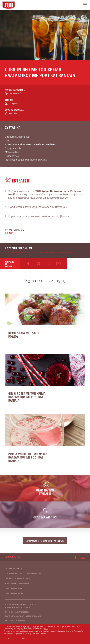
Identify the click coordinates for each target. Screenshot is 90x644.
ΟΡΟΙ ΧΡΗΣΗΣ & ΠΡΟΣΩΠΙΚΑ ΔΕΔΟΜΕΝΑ (23, 573)
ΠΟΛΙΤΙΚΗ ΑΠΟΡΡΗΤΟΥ (15, 593)
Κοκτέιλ (9, 233)
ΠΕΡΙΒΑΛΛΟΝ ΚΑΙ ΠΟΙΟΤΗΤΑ (17, 578)
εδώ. (46, 629)
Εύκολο (13, 113)
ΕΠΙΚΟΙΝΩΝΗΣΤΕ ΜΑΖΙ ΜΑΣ (17, 583)
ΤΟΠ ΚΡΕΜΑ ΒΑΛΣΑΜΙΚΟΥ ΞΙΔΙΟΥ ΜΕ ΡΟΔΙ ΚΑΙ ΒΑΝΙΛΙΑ (38, 252)
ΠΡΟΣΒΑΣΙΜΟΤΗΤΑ (13, 568)
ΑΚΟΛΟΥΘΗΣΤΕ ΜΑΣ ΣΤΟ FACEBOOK (45, 541)
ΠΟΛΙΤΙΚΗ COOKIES (13, 588)
